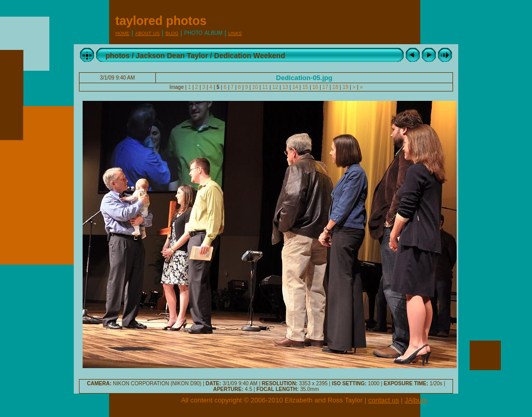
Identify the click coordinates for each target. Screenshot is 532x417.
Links (235, 32)
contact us (384, 400)
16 (316, 87)
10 (255, 87)
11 (265, 87)
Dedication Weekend (250, 56)
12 (275, 87)
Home (122, 32)
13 (285, 87)
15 (305, 87)
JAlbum (416, 400)
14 (295, 87)
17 (325, 87)
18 (335, 87)
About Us (147, 32)
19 (345, 87)
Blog (172, 32)
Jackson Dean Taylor (172, 56)
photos (118, 56)
